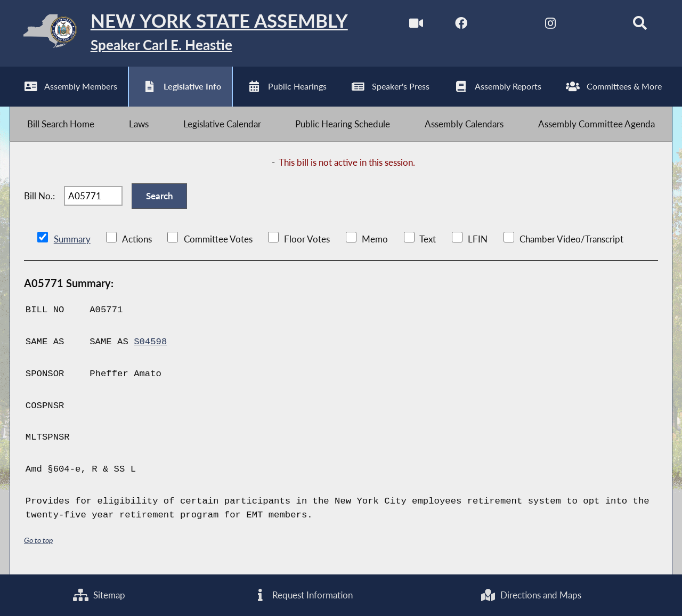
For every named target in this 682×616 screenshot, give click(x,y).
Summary (72, 239)
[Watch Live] (416, 26)
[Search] (640, 26)
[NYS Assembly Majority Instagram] (550, 26)
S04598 (150, 342)
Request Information (303, 595)
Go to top (38, 540)
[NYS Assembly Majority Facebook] (461, 26)
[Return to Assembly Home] (179, 33)
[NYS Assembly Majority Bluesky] (595, 26)
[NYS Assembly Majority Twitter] (506, 26)
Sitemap (99, 595)
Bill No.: (39, 196)
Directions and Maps (531, 595)
